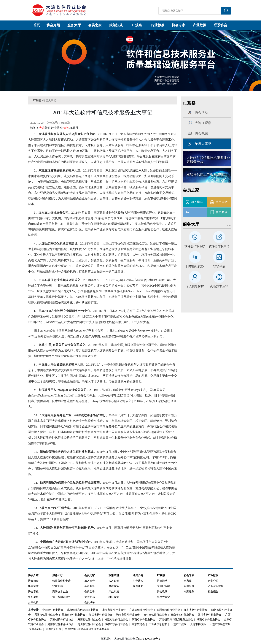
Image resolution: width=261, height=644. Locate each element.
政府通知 (138, 586)
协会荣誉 (33, 586)
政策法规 (116, 25)
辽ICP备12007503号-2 (148, 639)
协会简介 (33, 581)
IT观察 (137, 25)
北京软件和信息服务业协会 (82, 610)
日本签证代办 (195, 266)
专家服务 (189, 592)
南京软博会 (138, 624)
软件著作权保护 (195, 246)
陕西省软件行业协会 (143, 620)
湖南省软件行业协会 (208, 620)
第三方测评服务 (61, 597)
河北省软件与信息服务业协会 (176, 620)
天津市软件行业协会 (46, 615)
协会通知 (138, 581)
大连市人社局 (53, 629)
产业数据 (200, 25)
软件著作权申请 (219, 246)
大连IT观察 (203, 123)
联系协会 (220, 25)
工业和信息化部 (158, 624)
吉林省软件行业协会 (155, 615)
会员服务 (90, 586)
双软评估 (219, 266)
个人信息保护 (195, 286)
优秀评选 (90, 597)
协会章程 (33, 592)
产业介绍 (213, 581)
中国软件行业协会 (53, 610)
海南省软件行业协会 (89, 620)
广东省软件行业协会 (141, 610)
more (229, 225)
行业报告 (213, 592)
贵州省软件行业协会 (89, 624)
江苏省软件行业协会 (195, 610)
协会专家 (179, 25)
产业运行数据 (216, 586)
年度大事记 (50, 100)
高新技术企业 (219, 286)
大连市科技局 (198, 624)
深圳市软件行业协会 (168, 610)
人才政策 (114, 581)
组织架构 (33, 597)
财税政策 (114, 586)
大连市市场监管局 (220, 624)
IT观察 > (38, 100)
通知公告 (138, 575)
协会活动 (201, 112)
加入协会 (197, 202)
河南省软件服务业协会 (60, 624)
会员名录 (222, 212)
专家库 (188, 581)
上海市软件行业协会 (114, 610)
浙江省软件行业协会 (100, 615)
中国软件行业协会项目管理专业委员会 (87, 629)
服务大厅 (74, 25)
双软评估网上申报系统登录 (207, 175)
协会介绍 (53, 25)
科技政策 (114, 597)
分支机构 (33, 602)
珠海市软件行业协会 (128, 615)
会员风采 (90, 602)
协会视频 (201, 133)
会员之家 (95, 25)
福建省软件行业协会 (116, 620)
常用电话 (222, 202)
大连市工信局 (178, 624)
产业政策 (114, 592)
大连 (42, 128)
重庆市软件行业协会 (73, 615)
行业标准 (158, 25)
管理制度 (189, 586)
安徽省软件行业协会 (62, 620)
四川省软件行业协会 (209, 615)
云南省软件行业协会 (182, 615)
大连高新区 (35, 629)
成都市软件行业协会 (116, 624)
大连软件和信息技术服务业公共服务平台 (208, 160)
